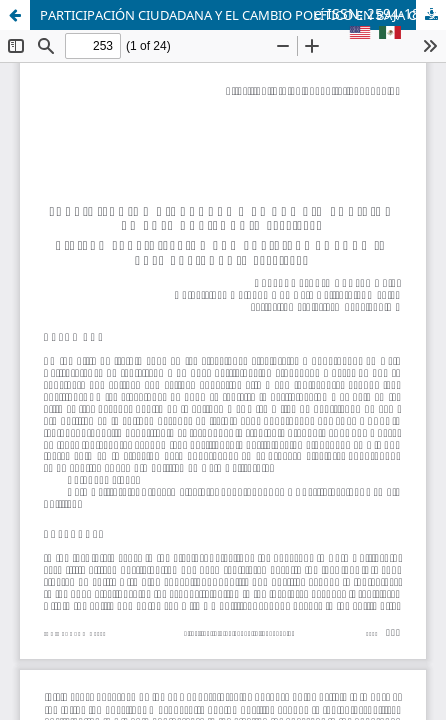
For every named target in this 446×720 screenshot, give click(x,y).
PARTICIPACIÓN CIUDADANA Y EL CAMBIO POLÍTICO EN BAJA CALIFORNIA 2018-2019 (243, 15)
